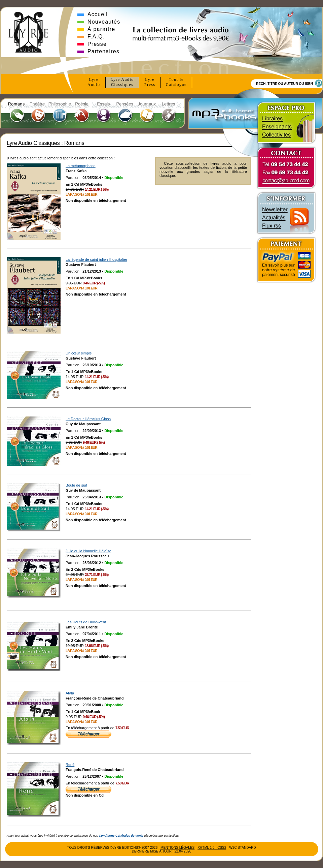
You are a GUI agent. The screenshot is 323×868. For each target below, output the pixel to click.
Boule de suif (76, 485)
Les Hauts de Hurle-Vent (86, 622)
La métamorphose (81, 166)
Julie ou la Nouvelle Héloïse (88, 551)
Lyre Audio (122, 82)
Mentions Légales (177, 848)
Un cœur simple (79, 353)
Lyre (94, 82)
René (70, 765)
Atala (70, 693)
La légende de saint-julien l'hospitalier (96, 259)
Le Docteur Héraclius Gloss (88, 419)
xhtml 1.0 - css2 (212, 848)
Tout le (176, 82)
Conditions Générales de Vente (121, 836)
